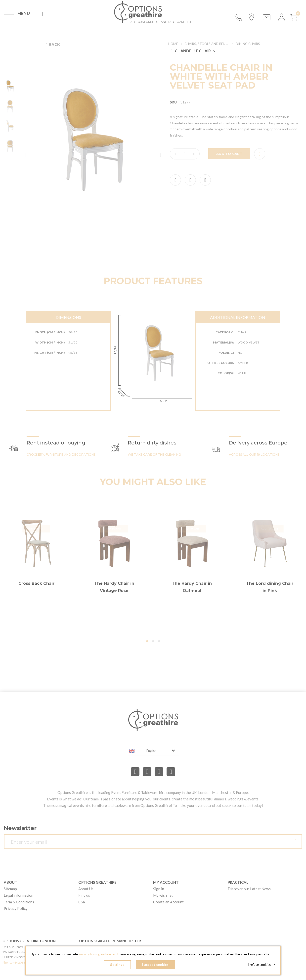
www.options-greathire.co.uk (99, 955)
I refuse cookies (263, 965)
